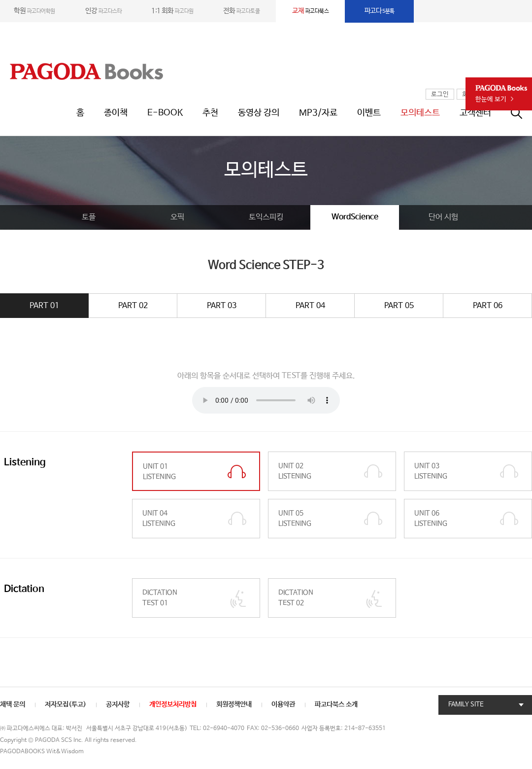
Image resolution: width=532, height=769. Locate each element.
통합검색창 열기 (521, 113)
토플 (89, 217)
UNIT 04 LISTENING (159, 518)
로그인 (440, 94)
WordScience (355, 217)
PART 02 (133, 306)
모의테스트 (420, 113)
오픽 (177, 217)
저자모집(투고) (66, 704)
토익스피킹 (266, 217)
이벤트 (369, 113)
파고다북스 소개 (336, 704)
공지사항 (118, 704)
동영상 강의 (259, 113)
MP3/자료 (318, 113)
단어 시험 (443, 217)
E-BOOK (165, 113)
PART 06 (488, 306)
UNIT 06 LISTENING (431, 518)
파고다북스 (310, 11)
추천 (210, 113)
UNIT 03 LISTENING (431, 471)
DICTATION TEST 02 (296, 598)
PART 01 (44, 306)
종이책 (116, 113)
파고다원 (172, 11)
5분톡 (380, 11)
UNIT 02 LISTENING (295, 471)
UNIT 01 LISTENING (159, 472)
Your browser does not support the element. (266, 400)
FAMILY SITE (466, 705)
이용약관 (283, 704)
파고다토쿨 (241, 11)
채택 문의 (13, 704)
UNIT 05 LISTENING (295, 518)
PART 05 (399, 306)
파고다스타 (103, 11)
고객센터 (475, 113)
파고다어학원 (34, 11)
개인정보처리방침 (173, 704)
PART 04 (310, 306)
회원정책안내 (234, 704)
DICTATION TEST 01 (160, 598)
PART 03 (222, 306)
